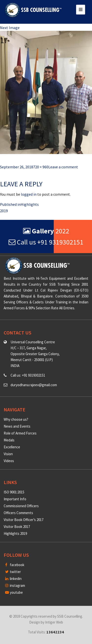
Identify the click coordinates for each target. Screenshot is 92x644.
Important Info (15, 499)
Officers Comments (18, 513)
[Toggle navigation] (81, 10)
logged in (29, 194)
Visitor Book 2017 (17, 527)
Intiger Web (54, 622)
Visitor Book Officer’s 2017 (24, 520)
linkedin (13, 579)
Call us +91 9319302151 (46, 242)
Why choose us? (16, 419)
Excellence (12, 447)
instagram (15, 585)
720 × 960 (41, 167)
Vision (8, 454)
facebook (15, 565)
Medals (9, 440)
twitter (13, 572)
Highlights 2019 (15, 533)
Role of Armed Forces (20, 433)
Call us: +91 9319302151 (28, 375)
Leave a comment (63, 167)
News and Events (17, 426)
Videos (9, 461)
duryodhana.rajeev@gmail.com (34, 385)
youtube (14, 592)
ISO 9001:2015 (14, 492)
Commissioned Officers (21, 506)
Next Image (10, 28)
